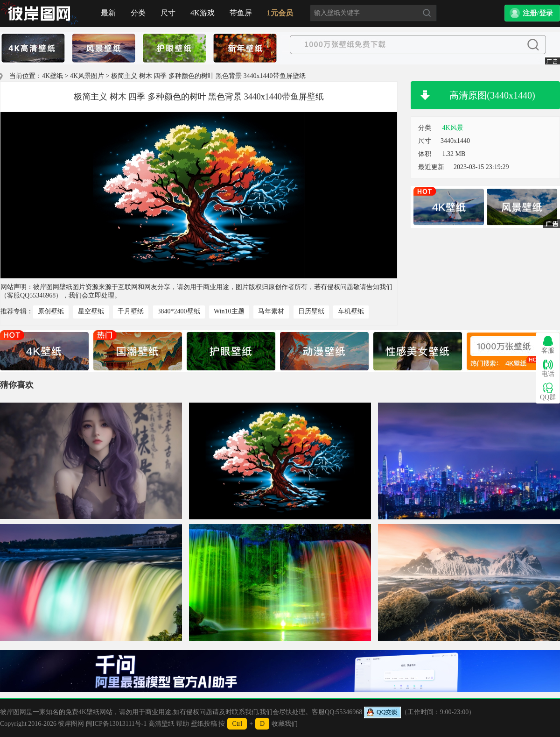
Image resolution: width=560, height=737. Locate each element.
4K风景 (453, 128)
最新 (108, 13)
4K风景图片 (87, 76)
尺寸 (168, 13)
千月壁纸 (131, 311)
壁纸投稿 (204, 724)
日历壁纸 (311, 311)
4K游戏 (203, 13)
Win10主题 (229, 311)
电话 (548, 368)
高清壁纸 (161, 724)
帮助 (182, 724)
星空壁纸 (91, 311)
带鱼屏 (241, 13)
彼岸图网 (71, 724)
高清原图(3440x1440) (492, 95)
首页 (40, 14)
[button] (532, 13)
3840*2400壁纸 (179, 311)
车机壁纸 (351, 311)
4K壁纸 (52, 76)
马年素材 (271, 311)
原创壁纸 (51, 311)
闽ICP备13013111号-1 (116, 724)
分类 (138, 13)
